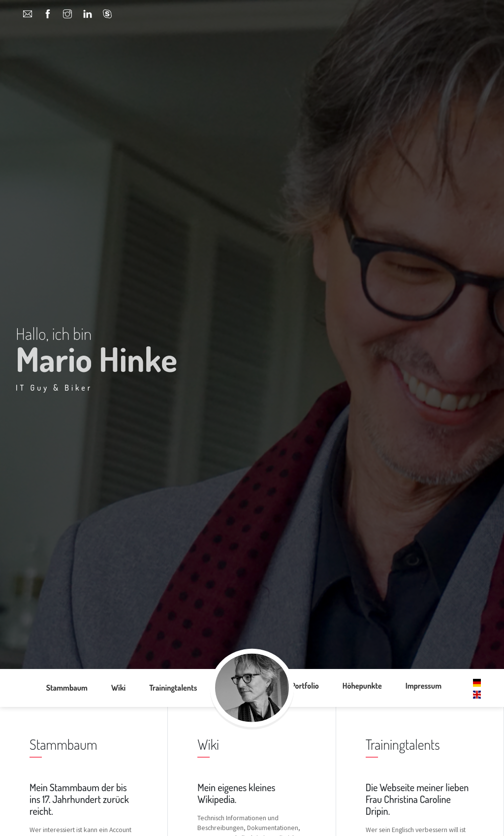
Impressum (424, 686)
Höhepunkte (362, 686)
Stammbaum (67, 688)
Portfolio (305, 686)
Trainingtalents (173, 688)
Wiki (118, 688)
